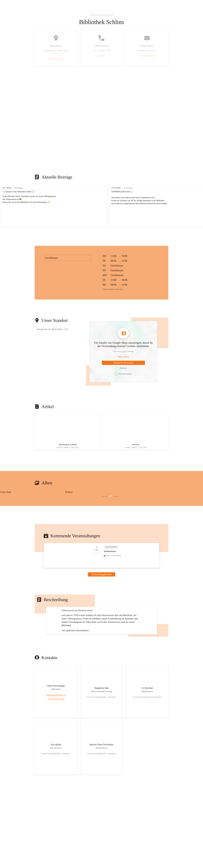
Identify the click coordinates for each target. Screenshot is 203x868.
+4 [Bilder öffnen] (110, 499)
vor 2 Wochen (142, 188)
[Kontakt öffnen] (56, 716)
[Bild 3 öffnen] (92, 499)
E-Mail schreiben (147, 56)
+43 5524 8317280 (56, 729)
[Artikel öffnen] (68, 433)
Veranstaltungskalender (101, 577)
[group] (101, 206)
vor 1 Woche (7, 188)
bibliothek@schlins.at (56, 725)
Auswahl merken (123, 374)
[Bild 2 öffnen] (9, 499)
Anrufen (101, 56)
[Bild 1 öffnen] (27, 498)
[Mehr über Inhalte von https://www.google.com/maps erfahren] (123, 357)
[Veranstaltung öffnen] (101, 558)
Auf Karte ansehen (56, 59)
